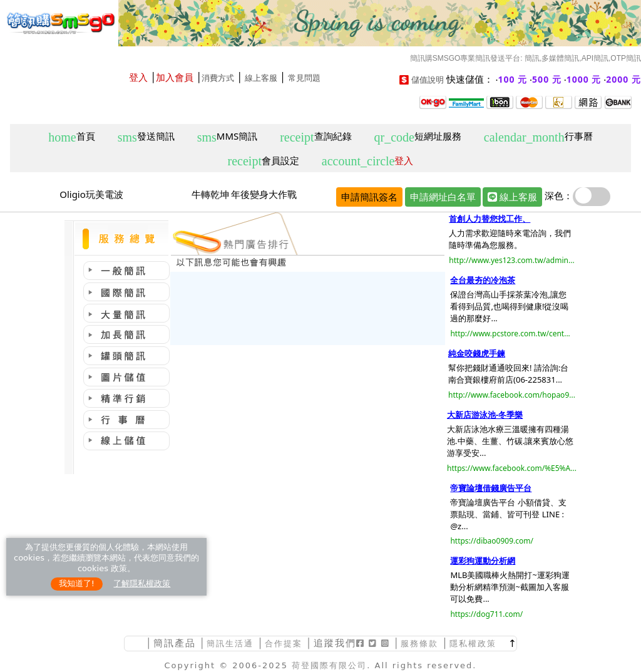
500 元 (547, 79)
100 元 (513, 79)
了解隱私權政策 (142, 583)
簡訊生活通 (230, 644)
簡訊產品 (175, 643)
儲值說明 (428, 80)
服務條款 (419, 644)
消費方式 (218, 78)
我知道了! (77, 583)
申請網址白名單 (443, 197)
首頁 (71, 137)
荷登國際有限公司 (329, 665)
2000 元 (623, 79)
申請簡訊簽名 (369, 197)
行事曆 (538, 137)
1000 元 (584, 79)
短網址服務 (417, 137)
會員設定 (264, 161)
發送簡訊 (146, 137)
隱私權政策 (473, 644)
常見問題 (304, 78)
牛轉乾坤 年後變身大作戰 (244, 194)
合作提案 (284, 644)
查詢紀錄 (315, 137)
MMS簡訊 (228, 137)
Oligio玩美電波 (91, 194)
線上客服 (261, 78)
